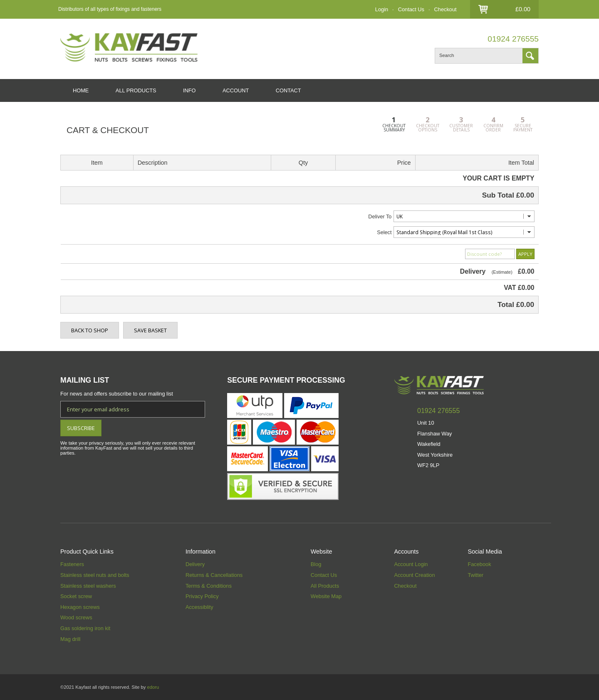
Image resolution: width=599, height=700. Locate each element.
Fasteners (72, 564)
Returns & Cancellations (214, 575)
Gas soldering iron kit (85, 628)
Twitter (475, 575)
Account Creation (414, 575)
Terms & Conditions (209, 586)
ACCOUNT (236, 90)
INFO (189, 90)
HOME (81, 90)
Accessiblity (199, 607)
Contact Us (411, 9)
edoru (153, 687)
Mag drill (70, 639)
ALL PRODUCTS (136, 90)
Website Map (326, 596)
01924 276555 (513, 39)
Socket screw (76, 596)
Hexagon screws (80, 607)
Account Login (411, 564)
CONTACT (288, 90)
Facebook (479, 564)
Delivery (195, 564)
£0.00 (523, 9)
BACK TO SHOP (90, 330)
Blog (316, 564)
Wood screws (76, 617)
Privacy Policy (202, 596)
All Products (325, 586)
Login (382, 9)
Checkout (446, 9)
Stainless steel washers (88, 586)
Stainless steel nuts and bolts (95, 575)
